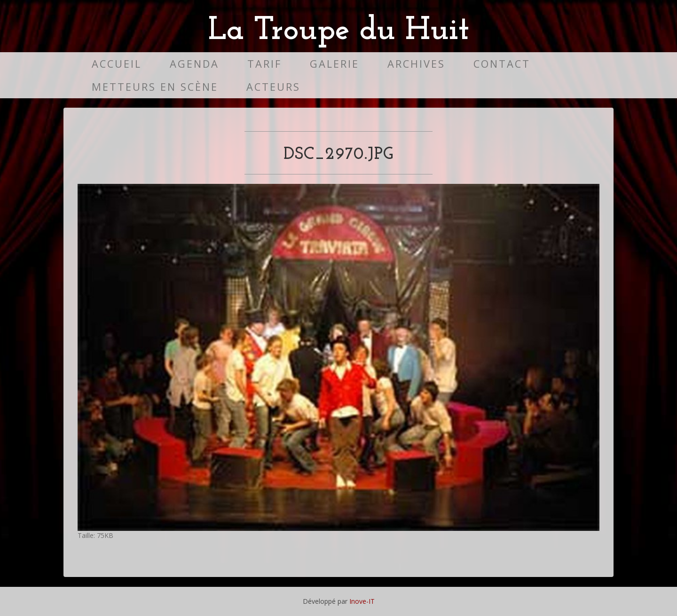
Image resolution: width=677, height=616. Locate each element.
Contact (502, 64)
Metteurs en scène (155, 87)
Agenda (194, 64)
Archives (416, 64)
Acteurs (273, 87)
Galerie (335, 64)
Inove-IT (362, 601)
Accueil (117, 64)
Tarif (264, 64)
